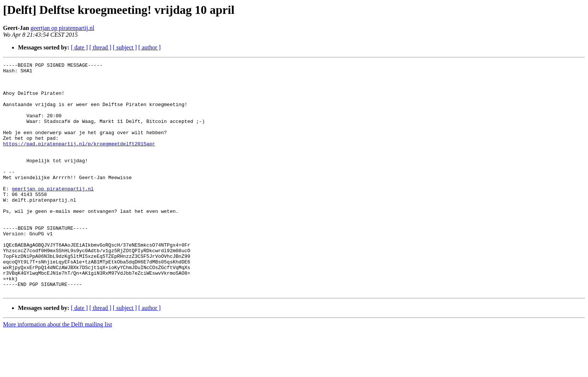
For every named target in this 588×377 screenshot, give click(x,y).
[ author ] (150, 47)
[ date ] (79, 47)
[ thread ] (100, 47)
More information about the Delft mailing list (58, 370)
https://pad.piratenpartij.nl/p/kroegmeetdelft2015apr (79, 160)
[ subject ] (125, 47)
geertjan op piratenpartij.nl (62, 28)
